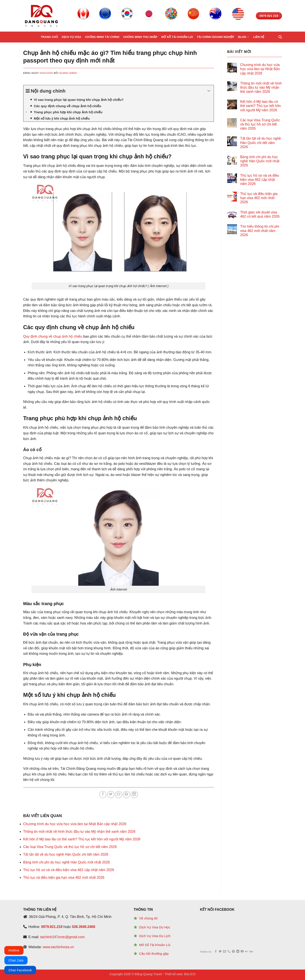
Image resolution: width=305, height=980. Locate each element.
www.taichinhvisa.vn (58, 947)
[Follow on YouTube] (242, 952)
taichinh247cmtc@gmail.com (62, 937)
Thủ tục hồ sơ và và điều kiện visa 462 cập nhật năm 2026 (69, 870)
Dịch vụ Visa (71, 37)
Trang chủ (49, 37)
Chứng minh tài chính (102, 37)
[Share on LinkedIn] (134, 795)
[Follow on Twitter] (220, 952)
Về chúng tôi (148, 918)
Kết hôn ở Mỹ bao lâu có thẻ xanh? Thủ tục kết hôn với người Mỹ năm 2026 (82, 839)
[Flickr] (246, 952)
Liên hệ (259, 37)
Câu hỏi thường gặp (154, 954)
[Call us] (229, 952)
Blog (244, 37)
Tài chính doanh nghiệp (215, 37)
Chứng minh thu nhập (140, 37)
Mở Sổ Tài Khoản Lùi (155, 945)
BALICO (190, 974)
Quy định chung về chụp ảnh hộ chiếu (53, 336)
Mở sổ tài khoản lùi (177, 37)
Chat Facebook (20, 970)
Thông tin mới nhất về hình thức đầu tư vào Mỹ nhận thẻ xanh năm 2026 (79, 832)
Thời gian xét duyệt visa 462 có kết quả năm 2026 (260, 214)
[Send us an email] (224, 952)
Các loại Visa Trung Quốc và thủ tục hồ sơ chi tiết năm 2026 (70, 847)
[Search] (280, 37)
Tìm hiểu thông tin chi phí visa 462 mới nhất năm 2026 (260, 231)
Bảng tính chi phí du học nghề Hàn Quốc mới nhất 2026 (67, 862)
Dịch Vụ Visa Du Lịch (155, 936)
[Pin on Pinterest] (126, 795)
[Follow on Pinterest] (233, 952)
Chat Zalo (16, 960)
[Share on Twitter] (111, 795)
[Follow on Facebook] (216, 952)
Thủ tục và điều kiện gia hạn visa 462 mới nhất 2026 (64, 878)
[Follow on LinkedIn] (238, 952)
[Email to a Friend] (119, 795)
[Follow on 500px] (251, 952)
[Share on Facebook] (103, 795)
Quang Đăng (68, 73)
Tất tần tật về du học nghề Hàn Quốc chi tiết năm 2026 (66, 854)
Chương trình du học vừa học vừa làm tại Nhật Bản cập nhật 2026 (75, 824)
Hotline (14, 950)
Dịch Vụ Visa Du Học (155, 927)
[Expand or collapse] (209, 91)
